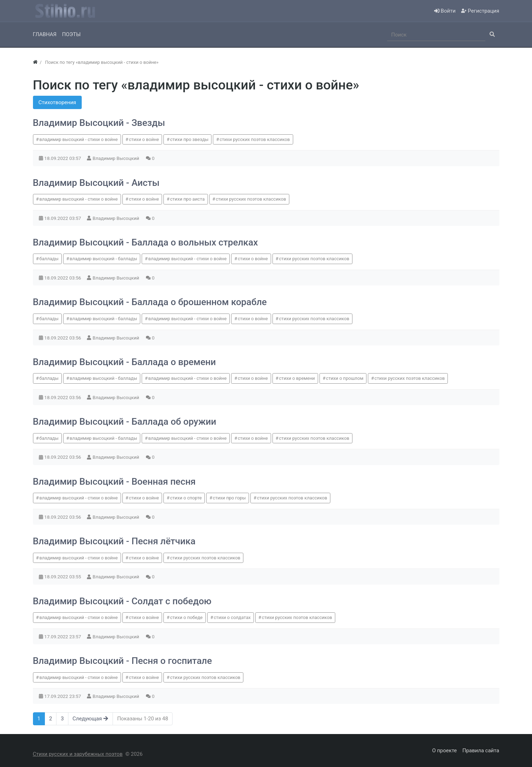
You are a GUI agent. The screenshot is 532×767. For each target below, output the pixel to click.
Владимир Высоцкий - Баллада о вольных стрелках (146, 242)
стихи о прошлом (345, 378)
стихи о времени (297, 378)
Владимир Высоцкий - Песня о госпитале (123, 661)
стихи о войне (144, 139)
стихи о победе (186, 617)
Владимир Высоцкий (116, 158)
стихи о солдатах (232, 617)
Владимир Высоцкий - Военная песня (114, 482)
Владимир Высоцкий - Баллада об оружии (125, 422)
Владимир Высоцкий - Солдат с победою (122, 601)
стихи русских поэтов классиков (255, 139)
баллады (49, 259)
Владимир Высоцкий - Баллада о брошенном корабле (150, 302)
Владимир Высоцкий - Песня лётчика (114, 541)
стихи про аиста (187, 199)
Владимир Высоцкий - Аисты (96, 183)
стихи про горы (229, 498)
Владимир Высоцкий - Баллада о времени (124, 362)
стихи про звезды (189, 139)
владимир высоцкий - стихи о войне (79, 139)
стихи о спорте (186, 498)
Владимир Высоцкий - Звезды (99, 123)
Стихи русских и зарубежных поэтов (78, 754)
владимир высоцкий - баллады (103, 259)
